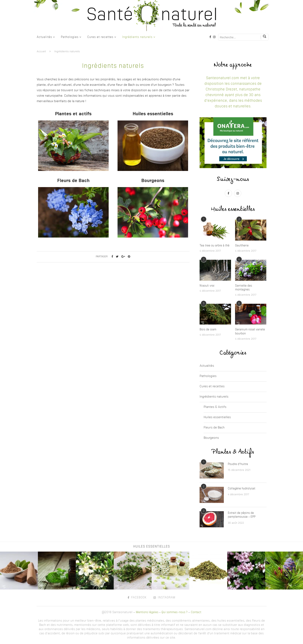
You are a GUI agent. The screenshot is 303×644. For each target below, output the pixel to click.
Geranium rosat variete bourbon (250, 332)
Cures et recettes (100, 37)
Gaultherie (242, 246)
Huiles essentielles (217, 417)
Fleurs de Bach (214, 428)
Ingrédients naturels (137, 37)
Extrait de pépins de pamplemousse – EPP (242, 515)
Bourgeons (211, 438)
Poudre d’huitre (238, 464)
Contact (196, 612)
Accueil (41, 52)
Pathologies (70, 37)
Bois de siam (208, 330)
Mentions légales (147, 612)
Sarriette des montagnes (244, 288)
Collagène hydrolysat (242, 489)
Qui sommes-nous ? (174, 612)
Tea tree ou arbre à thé (214, 246)
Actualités (44, 37)
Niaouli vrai (207, 286)
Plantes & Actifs (215, 407)
